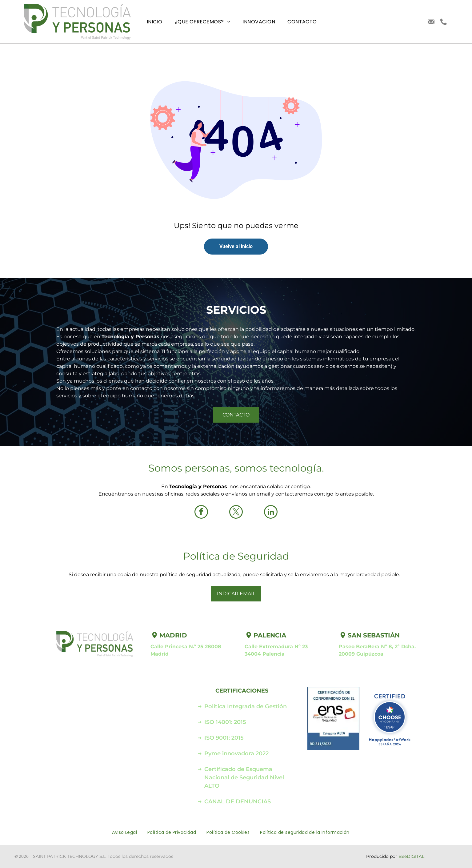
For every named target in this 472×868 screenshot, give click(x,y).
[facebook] (201, 513)
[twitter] (236, 513)
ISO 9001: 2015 (224, 738)
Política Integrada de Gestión (246, 706)
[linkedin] (271, 513)
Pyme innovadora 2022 (236, 753)
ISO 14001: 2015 (225, 722)
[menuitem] (155, 22)
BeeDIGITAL (411, 856)
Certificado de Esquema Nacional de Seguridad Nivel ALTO (244, 778)
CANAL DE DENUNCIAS (238, 802)
